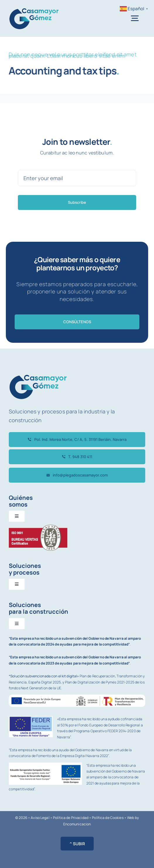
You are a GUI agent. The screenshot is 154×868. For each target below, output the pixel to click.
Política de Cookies (108, 818)
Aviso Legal (40, 818)
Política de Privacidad (71, 818)
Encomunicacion (77, 824)
